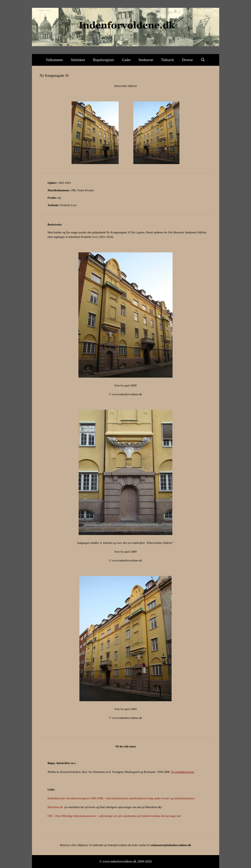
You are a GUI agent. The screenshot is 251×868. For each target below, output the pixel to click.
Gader (126, 60)
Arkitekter (78, 60)
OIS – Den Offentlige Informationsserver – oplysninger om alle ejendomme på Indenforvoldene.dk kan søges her (114, 816)
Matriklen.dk (55, 807)
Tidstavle (167, 60)
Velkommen (54, 60)
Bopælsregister (104, 60)
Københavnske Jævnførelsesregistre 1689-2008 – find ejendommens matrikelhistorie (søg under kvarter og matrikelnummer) (121, 798)
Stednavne (146, 60)
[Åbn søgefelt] (203, 60)
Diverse (187, 60)
